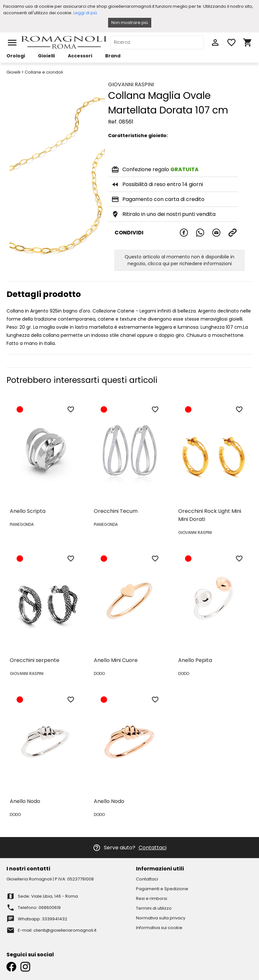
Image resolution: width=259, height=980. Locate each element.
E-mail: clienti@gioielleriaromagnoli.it (57, 930)
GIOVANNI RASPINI (131, 84)
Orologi (16, 56)
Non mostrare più (130, 23)
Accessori (80, 56)
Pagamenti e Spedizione (162, 889)
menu (12, 43)
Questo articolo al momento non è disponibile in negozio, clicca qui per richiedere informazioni (179, 260)
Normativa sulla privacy (161, 918)
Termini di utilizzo (154, 908)
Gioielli (46, 56)
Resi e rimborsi (152, 898)
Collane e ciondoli (44, 72)
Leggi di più (85, 13)
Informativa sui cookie (159, 928)
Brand (113, 56)
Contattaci (153, 848)
